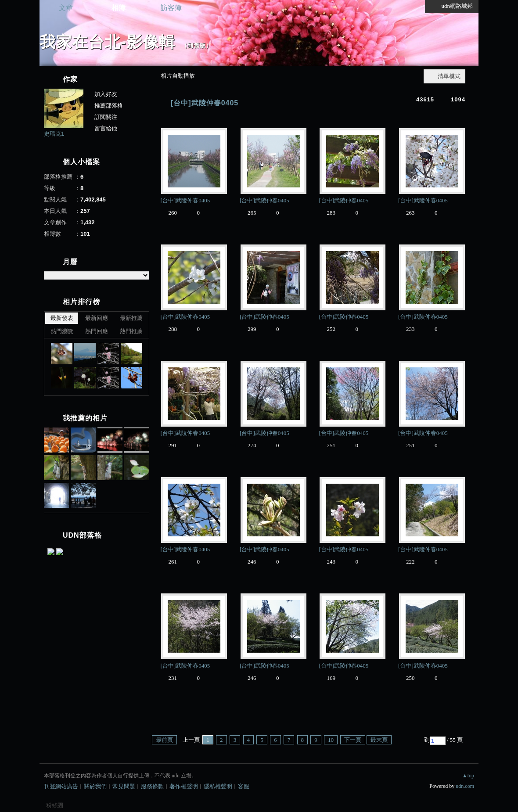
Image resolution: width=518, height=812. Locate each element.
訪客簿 (171, 8)
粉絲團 (55, 805)
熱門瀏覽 (62, 331)
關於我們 (95, 786)
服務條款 (152, 786)
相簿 (119, 8)
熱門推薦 (131, 331)
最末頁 (379, 740)
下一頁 (353, 740)
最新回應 (97, 318)
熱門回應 (97, 331)
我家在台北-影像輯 (107, 42)
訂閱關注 (106, 117)
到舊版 (197, 45)
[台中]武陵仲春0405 (205, 103)
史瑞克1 (54, 134)
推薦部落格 (109, 106)
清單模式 (449, 76)
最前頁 (164, 740)
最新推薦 (131, 318)
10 (331, 740)
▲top (468, 776)
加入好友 (106, 94)
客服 (244, 786)
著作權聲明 (184, 786)
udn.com (465, 786)
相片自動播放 (178, 76)
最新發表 (62, 318)
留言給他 (106, 128)
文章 (66, 8)
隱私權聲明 (218, 786)
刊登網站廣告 (61, 786)
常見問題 (124, 786)
